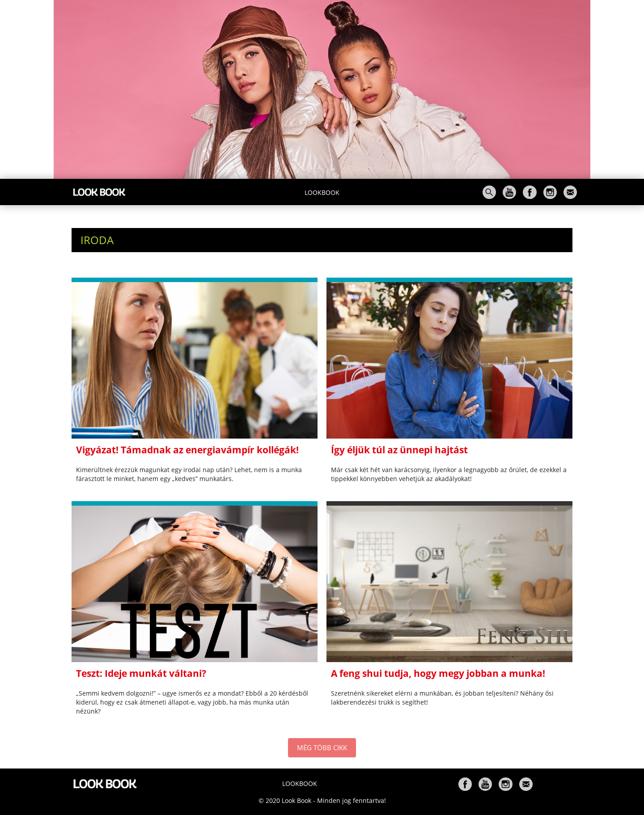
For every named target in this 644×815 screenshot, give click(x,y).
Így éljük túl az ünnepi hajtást (399, 450)
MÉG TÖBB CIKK (322, 747)
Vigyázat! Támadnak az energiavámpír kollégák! (187, 450)
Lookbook (322, 192)
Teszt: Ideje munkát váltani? (141, 673)
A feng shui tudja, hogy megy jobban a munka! (438, 673)
